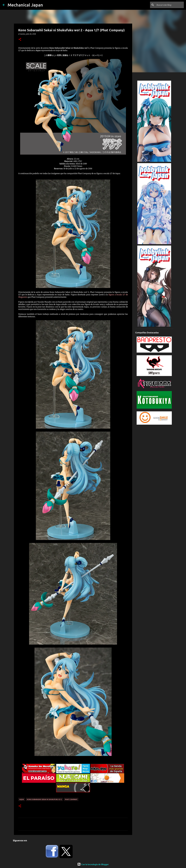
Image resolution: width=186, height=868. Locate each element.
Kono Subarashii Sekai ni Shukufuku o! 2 (44, 799)
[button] (20, 39)
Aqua (22, 799)
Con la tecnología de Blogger (93, 864)
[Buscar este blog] (170, 5)
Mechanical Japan (25, 5)
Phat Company (71, 799)
